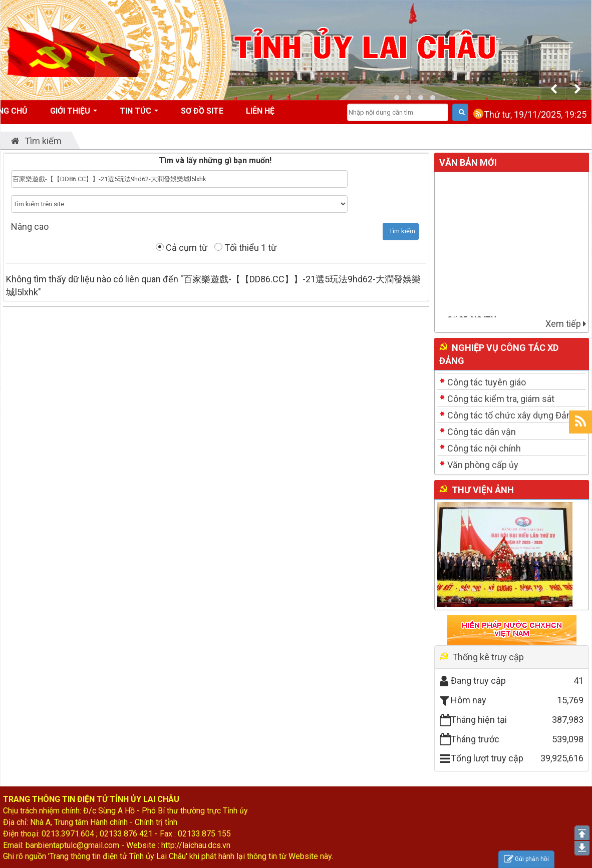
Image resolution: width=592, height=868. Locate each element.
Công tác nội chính (484, 448)
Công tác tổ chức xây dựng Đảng (512, 415)
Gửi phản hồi (526, 859)
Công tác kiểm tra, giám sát (501, 399)
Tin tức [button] (139, 114)
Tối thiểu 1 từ (245, 248)
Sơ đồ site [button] (202, 111)
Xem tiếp (566, 324)
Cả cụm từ (182, 248)
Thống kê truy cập (488, 657)
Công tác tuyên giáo (487, 382)
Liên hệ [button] (260, 111)
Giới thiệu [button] (74, 114)
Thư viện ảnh (483, 490)
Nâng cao (30, 227)
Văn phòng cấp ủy (483, 465)
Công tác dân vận (482, 432)
